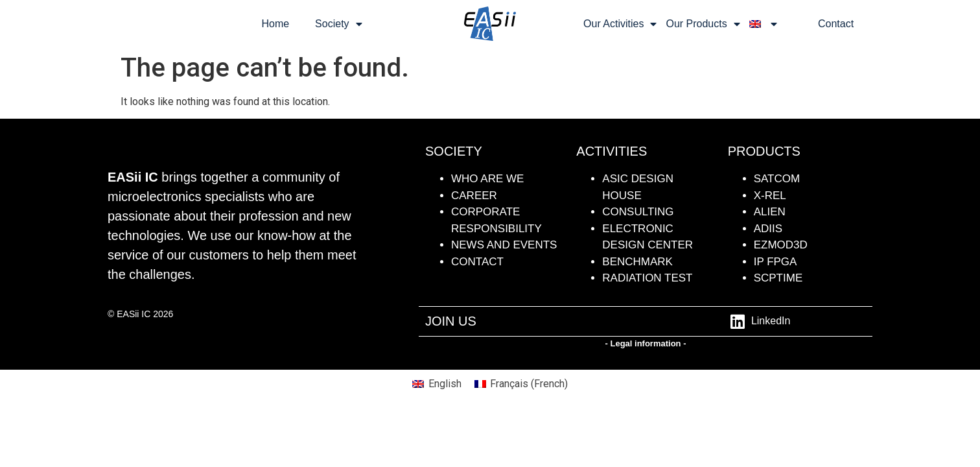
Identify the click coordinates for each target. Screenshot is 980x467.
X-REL (770, 196)
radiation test (647, 278)
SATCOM (777, 179)
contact (477, 262)
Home (275, 24)
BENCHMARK (637, 262)
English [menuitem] (445, 384)
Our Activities (620, 24)
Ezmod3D (781, 245)
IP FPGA (776, 262)
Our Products (703, 24)
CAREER (474, 196)
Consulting (638, 212)
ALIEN (770, 212)
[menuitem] (763, 24)
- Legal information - (646, 343)
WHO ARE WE (487, 179)
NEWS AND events (504, 245)
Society (338, 24)
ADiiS (768, 229)
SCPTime (778, 278)
